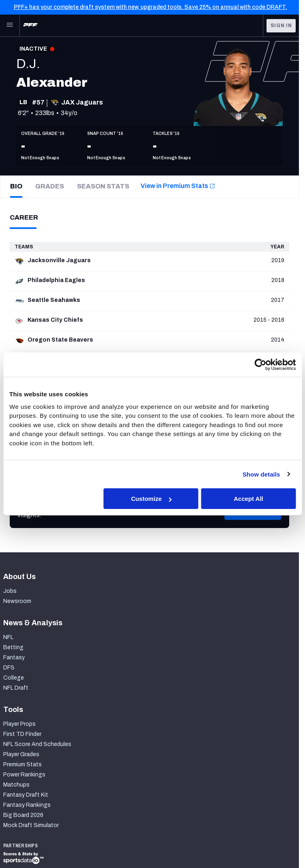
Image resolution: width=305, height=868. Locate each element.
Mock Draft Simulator (31, 825)
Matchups (16, 785)
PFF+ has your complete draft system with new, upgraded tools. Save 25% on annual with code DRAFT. (150, 7)
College (14, 678)
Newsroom (17, 601)
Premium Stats (22, 764)
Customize (151, 499)
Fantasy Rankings (27, 805)
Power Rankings (24, 775)
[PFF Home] (30, 26)
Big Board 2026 (23, 815)
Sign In (281, 26)
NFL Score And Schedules (37, 744)
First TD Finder (22, 734)
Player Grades (21, 754)
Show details (261, 474)
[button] (253, 522)
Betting (13, 647)
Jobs (10, 591)
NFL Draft (16, 688)
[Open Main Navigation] (10, 26)
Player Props (19, 724)
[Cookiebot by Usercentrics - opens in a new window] (260, 365)
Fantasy (14, 657)
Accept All (248, 499)
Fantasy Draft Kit (26, 795)
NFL (8, 637)
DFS (9, 668)
